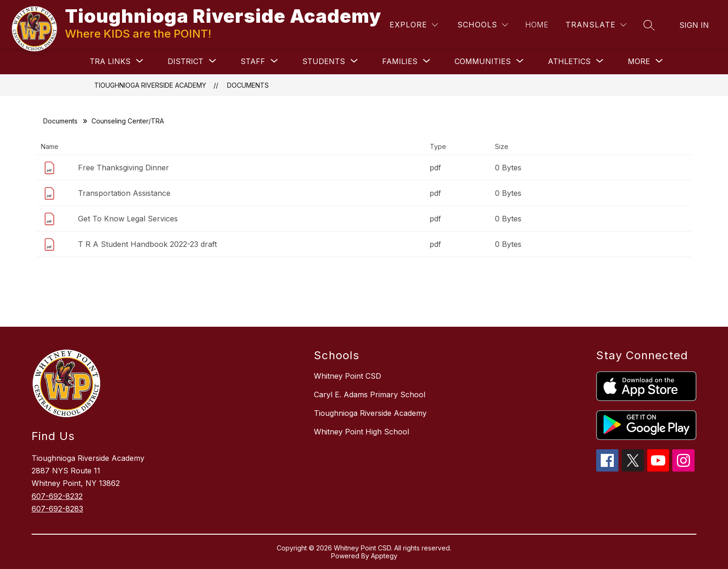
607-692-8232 (57, 496)
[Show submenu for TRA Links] (110, 61)
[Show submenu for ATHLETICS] (569, 61)
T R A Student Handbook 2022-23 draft (147, 244)
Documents (248, 85)
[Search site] (649, 25)
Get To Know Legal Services (128, 219)
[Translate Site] (596, 25)
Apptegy (384, 556)
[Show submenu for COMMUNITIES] (483, 61)
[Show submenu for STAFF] (253, 61)
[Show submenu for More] (639, 61)
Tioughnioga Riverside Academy (150, 85)
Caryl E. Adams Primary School (370, 394)
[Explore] (414, 25)
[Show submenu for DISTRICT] (185, 61)
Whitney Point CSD (348, 376)
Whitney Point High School (361, 432)
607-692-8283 (57, 509)
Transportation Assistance (124, 193)
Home (537, 25)
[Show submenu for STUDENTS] (324, 61)
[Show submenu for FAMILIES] (400, 61)
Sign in (694, 25)
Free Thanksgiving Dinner (123, 168)
